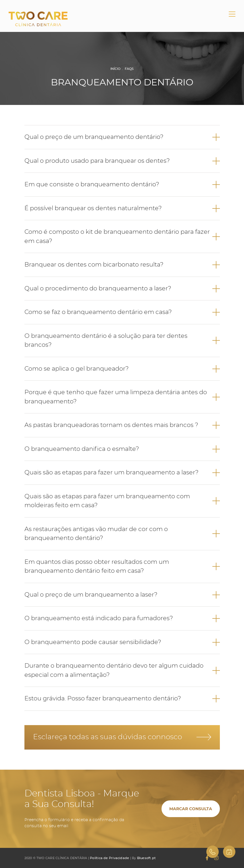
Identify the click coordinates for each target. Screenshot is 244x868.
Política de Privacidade (109, 858)
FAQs (129, 69)
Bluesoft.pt (146, 858)
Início (115, 69)
